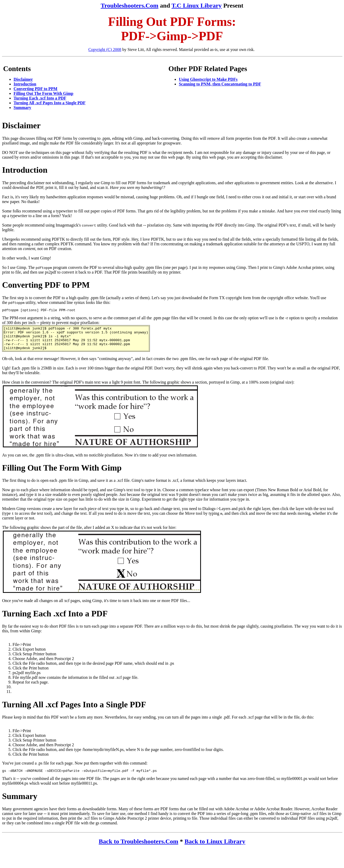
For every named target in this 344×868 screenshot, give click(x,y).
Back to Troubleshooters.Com (138, 848)
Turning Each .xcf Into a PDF (40, 98)
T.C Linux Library (197, 5)
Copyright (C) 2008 (105, 50)
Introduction (25, 84)
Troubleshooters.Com (130, 5)
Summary (22, 108)
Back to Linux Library (215, 848)
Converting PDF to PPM (35, 89)
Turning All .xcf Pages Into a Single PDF (50, 103)
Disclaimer (23, 79)
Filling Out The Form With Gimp (43, 93)
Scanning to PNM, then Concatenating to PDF (220, 84)
